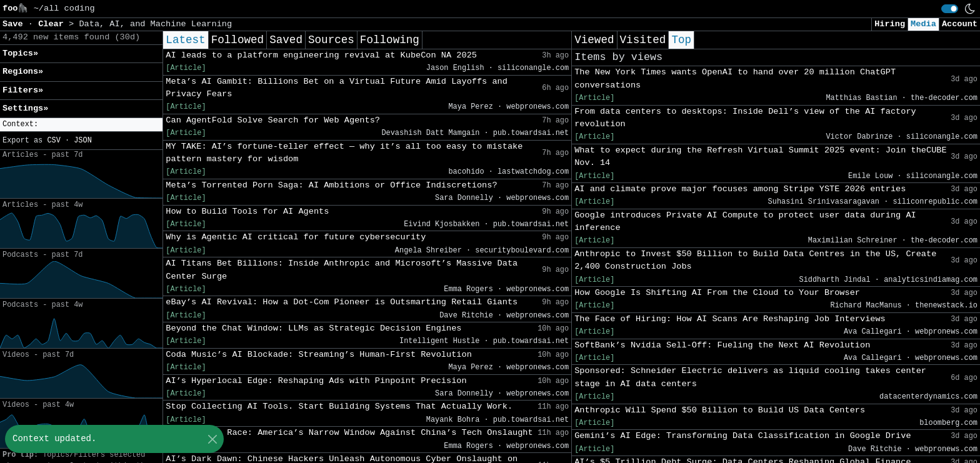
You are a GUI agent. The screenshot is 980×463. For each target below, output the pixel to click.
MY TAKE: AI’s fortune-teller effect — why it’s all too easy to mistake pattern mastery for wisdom (344, 153)
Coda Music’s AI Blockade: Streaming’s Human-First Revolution (318, 355)
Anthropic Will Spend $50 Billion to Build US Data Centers (720, 410)
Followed (237, 40)
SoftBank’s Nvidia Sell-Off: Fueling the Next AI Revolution (722, 345)
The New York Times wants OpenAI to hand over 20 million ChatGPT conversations (735, 78)
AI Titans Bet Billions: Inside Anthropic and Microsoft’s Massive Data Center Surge (342, 270)
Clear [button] (53, 24)
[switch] (950, 9)
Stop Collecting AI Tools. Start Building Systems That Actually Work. (339, 406)
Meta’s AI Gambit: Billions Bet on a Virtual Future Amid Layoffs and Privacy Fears (337, 88)
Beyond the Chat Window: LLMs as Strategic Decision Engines (313, 328)
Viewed (594, 40)
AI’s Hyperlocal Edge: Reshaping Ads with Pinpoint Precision (316, 381)
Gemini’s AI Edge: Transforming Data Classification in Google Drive (742, 436)
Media (923, 24)
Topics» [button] (20, 53)
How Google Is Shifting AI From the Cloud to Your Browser (717, 293)
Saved (286, 40)
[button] (81, 125)
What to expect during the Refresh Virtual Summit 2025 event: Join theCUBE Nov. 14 (761, 157)
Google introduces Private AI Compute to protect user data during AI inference (745, 222)
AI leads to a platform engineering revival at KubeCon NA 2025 (321, 55)
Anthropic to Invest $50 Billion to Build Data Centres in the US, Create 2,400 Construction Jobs (755, 260)
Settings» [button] (25, 108)
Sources (331, 40)
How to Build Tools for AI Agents (247, 212)
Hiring (890, 24)
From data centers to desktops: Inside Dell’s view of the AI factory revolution (745, 118)
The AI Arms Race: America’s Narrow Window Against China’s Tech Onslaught (349, 433)
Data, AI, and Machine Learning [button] (155, 24)
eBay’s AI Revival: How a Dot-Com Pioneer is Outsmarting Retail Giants (342, 302)
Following (390, 40)
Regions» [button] (23, 72)
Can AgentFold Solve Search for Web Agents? (273, 120)
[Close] (212, 439)
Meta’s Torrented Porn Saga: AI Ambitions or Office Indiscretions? (331, 185)
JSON (83, 141)
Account (960, 24)
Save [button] (15, 24)
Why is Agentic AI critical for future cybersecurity (296, 237)
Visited (643, 40)
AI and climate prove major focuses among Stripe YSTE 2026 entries (740, 189)
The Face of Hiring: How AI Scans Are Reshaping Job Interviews (730, 319)
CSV (53, 141)
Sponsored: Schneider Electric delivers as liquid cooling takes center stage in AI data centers (750, 377)
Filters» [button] (23, 90)
